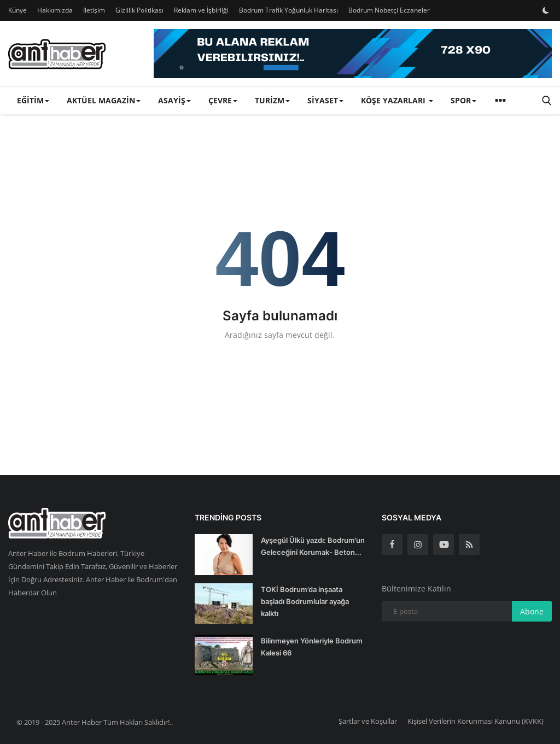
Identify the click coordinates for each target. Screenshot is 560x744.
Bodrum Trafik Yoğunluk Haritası (288, 10)
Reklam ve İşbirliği (201, 10)
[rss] (469, 544)
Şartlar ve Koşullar (368, 721)
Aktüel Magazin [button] (104, 100)
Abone (532, 611)
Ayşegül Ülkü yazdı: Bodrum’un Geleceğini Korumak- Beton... (313, 546)
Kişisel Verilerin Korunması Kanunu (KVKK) (476, 721)
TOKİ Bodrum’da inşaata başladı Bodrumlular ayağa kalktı (305, 601)
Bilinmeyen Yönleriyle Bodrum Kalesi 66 (312, 647)
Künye (17, 10)
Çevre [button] (223, 100)
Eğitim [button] (33, 100)
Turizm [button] (272, 100)
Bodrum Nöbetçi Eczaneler (389, 10)
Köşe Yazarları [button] (397, 100)
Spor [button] (463, 100)
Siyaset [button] (325, 100)
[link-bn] (353, 54)
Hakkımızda (55, 10)
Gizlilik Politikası (139, 10)
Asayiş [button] (174, 100)
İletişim (94, 10)
